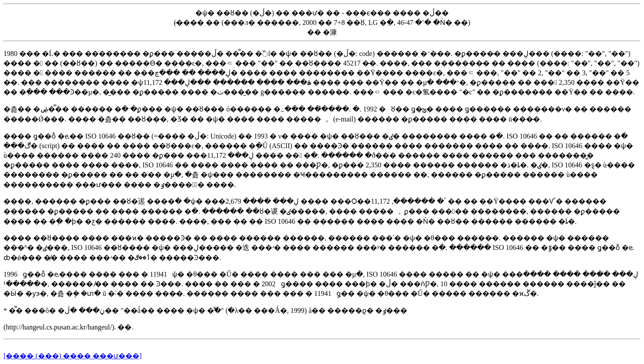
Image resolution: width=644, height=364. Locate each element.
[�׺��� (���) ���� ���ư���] (73, 356)
